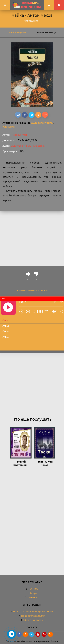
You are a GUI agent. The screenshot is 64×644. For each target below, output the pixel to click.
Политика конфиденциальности (33, 611)
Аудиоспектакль (42, 123)
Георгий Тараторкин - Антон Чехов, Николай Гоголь (21, 463)
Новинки (33, 597)
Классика (9, 126)
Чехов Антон (19, 135)
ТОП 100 (33, 589)
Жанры (33, 593)
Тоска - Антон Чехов (44, 463)
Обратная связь (33, 620)
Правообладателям (33, 616)
